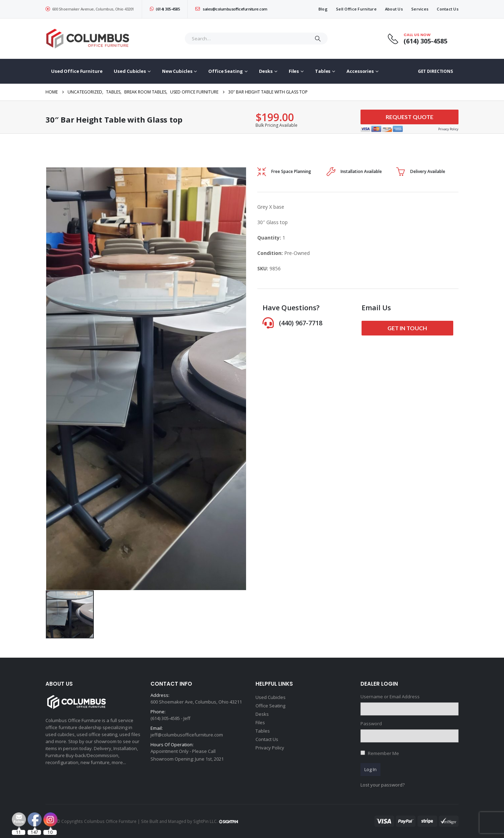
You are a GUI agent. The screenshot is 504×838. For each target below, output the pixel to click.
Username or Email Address (390, 697)
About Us (394, 9)
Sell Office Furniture (356, 9)
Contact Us (448, 9)
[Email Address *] (299, 803)
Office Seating (225, 71)
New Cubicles (177, 71)
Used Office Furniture (77, 71)
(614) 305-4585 (165, 9)
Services (420, 9)
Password (371, 723)
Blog (323, 9)
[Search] (318, 39)
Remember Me (383, 753)
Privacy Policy (270, 748)
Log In (370, 769)
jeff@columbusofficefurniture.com (187, 735)
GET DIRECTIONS (435, 71)
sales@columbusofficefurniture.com (231, 9)
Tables (323, 71)
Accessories (360, 71)
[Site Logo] (89, 39)
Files (294, 71)
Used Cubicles (130, 71)
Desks (266, 71)
